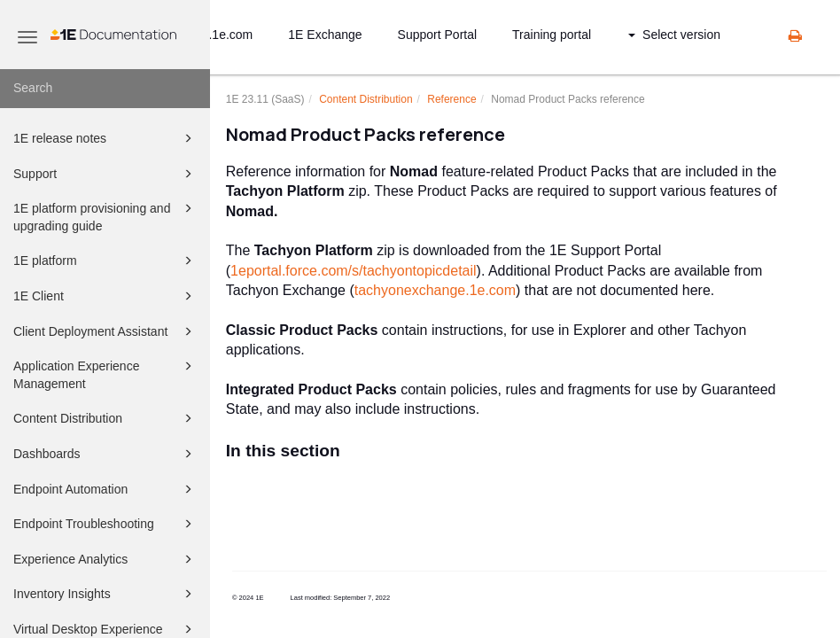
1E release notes (105, 138)
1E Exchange (325, 35)
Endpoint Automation (105, 489)
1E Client (105, 296)
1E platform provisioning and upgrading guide (105, 216)
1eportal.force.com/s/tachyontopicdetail (353, 271)
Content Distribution (105, 418)
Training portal (552, 35)
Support (105, 174)
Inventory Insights (105, 594)
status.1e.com (214, 35)
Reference (451, 99)
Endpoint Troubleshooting (105, 524)
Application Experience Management (105, 373)
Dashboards (105, 454)
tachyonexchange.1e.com (435, 290)
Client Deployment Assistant (105, 331)
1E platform (105, 261)
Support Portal (438, 35)
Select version (674, 35)
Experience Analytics (105, 559)
